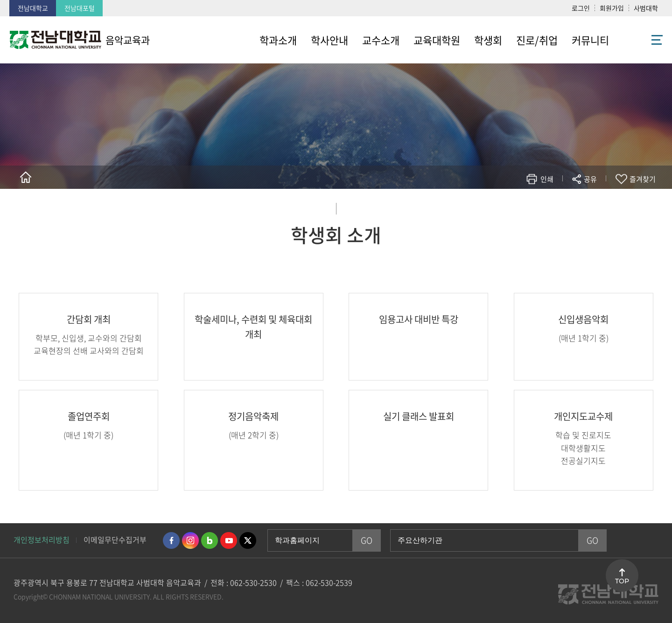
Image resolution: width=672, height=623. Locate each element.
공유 (590, 179)
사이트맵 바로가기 (639, 40)
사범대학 (646, 8)
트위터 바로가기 (248, 540)
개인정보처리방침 (42, 540)
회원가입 (612, 8)
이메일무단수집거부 (115, 540)
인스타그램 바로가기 (190, 540)
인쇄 (547, 179)
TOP (622, 581)
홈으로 (26, 177)
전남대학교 (33, 8)
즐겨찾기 (643, 179)
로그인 (581, 8)
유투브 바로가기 (229, 540)
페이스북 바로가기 (171, 540)
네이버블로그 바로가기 (210, 540)
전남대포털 (80, 8)
